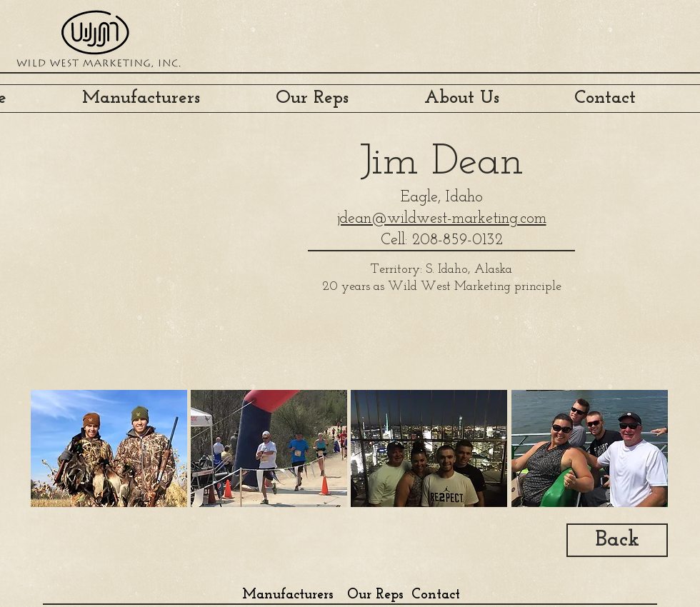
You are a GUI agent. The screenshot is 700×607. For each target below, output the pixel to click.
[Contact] (436, 595)
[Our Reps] (375, 595)
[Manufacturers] (287, 595)
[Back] (617, 540)
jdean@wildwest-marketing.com (442, 219)
